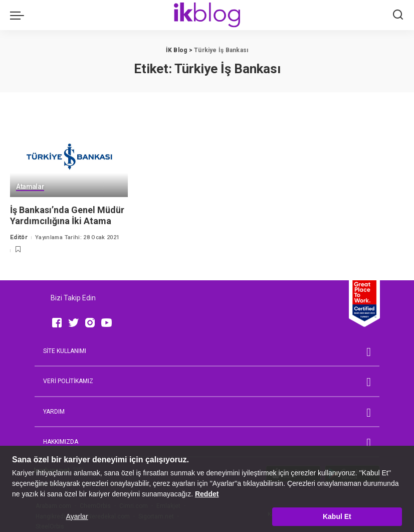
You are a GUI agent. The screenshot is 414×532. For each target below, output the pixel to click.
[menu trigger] (20, 15)
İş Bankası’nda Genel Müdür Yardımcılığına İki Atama (67, 216)
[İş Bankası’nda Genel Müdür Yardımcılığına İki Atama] (69, 157)
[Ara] (398, 15)
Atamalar (30, 187)
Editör (19, 237)
